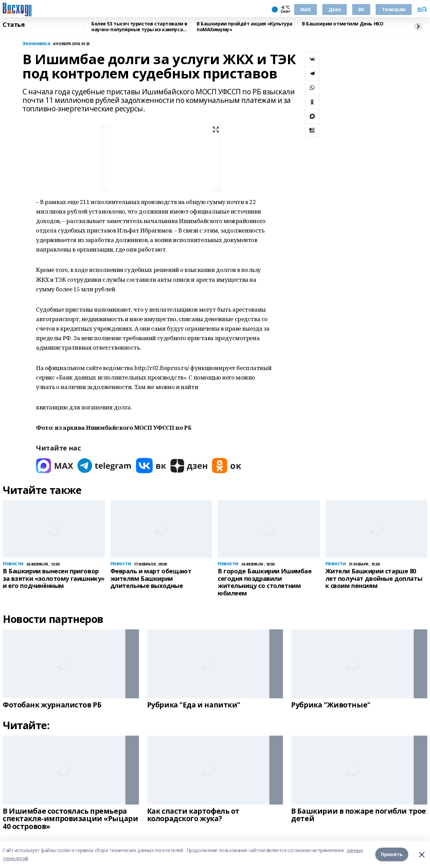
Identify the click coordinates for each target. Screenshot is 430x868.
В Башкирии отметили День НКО (343, 24)
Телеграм (394, 9)
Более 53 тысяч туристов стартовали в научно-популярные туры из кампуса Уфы (139, 27)
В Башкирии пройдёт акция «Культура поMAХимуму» (245, 27)
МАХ (306, 9)
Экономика (36, 44)
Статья (14, 25)
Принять (392, 854)
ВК (361, 9)
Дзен (335, 9)
